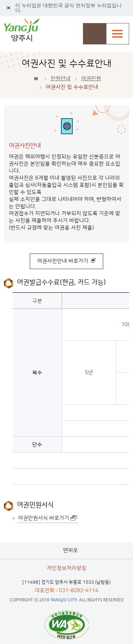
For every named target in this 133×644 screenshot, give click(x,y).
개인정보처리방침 (67, 568)
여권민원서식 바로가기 (44, 518)
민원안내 (61, 79)
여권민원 (91, 79)
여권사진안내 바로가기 (63, 261)
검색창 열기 (95, 34)
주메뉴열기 (118, 34)
